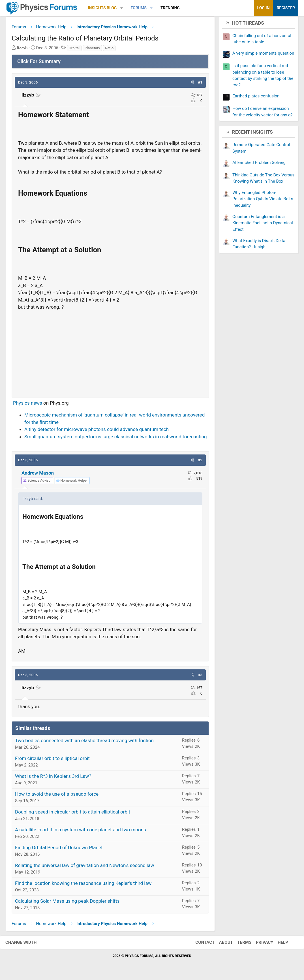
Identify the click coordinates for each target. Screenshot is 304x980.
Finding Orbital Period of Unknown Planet (59, 849)
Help (277, 945)
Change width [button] (27, 945)
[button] (122, 8)
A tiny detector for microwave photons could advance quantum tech (97, 432)
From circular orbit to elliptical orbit (52, 760)
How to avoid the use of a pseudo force (57, 796)
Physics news (28, 405)
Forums (138, 8)
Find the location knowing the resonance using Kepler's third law (83, 885)
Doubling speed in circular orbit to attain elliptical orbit (73, 814)
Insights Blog (102, 8)
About (220, 945)
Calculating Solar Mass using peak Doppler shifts (67, 903)
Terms (239, 945)
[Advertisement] (110, 354)
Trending (170, 8)
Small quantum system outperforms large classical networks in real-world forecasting (116, 439)
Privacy (259, 945)
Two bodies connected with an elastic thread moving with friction (84, 742)
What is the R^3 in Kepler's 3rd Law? (53, 778)
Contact (199, 945)
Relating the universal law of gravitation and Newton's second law (85, 867)
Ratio (109, 50)
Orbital (74, 50)
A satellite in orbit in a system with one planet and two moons (81, 832)
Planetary (92, 50)
